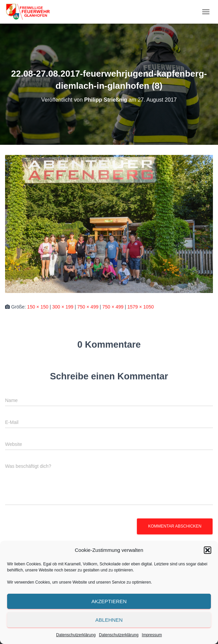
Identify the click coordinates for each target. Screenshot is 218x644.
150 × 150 (38, 307)
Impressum (152, 635)
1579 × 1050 (141, 307)
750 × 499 (88, 307)
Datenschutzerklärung (76, 635)
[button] (208, 550)
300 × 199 (63, 307)
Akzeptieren (109, 601)
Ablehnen (109, 620)
